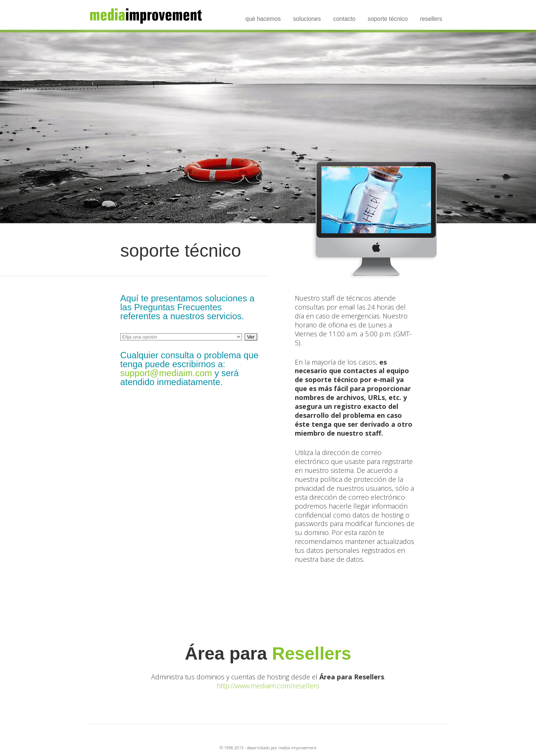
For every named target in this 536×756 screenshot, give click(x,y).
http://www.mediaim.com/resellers (268, 686)
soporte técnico (388, 19)
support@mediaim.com (166, 373)
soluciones (307, 19)
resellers (431, 19)
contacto (344, 19)
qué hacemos (263, 19)
